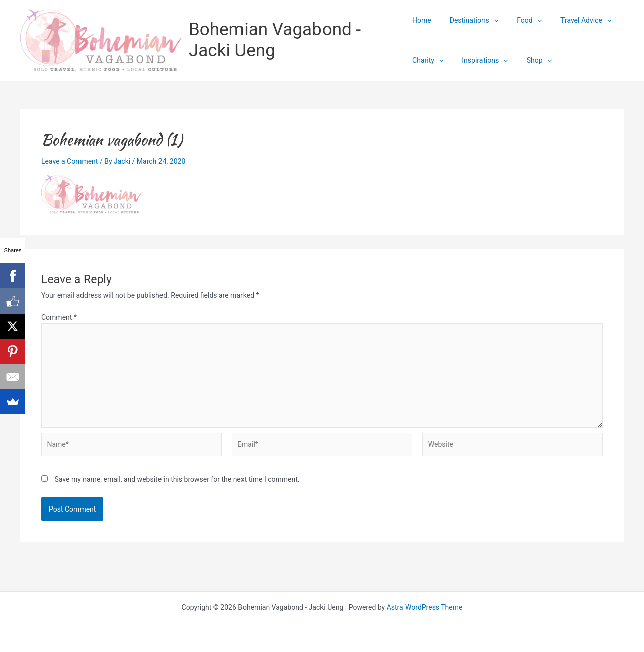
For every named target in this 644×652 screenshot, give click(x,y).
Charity (428, 60)
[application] (489, 20)
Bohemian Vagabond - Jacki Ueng (275, 40)
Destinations (469, 20)
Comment (59, 317)
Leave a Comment (70, 161)
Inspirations (480, 60)
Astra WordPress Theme (425, 607)
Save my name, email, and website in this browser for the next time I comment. (177, 479)
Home (422, 20)
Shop (530, 60)
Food (520, 20)
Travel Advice (572, 20)
